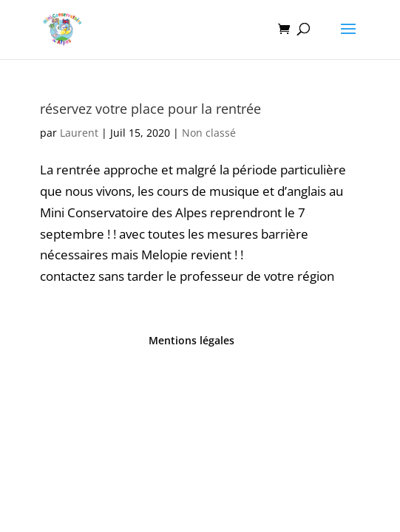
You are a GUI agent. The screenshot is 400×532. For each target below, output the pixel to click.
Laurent (79, 133)
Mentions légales (191, 340)
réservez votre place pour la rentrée (150, 109)
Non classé (209, 133)
